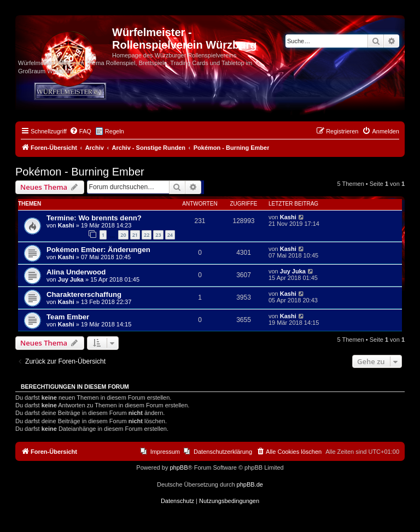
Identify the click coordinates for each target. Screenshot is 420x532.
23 (158, 235)
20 (123, 235)
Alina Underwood (76, 272)
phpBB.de (250, 484)
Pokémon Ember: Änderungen (98, 250)
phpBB (179, 467)
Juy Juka (71, 279)
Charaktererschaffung (84, 294)
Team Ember (68, 317)
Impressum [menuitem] (165, 452)
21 (135, 235)
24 (170, 235)
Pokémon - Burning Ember (80, 172)
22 (147, 235)
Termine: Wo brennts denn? (94, 218)
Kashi (66, 225)
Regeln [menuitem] (115, 131)
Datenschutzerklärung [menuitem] (223, 452)
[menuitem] (80, 131)
